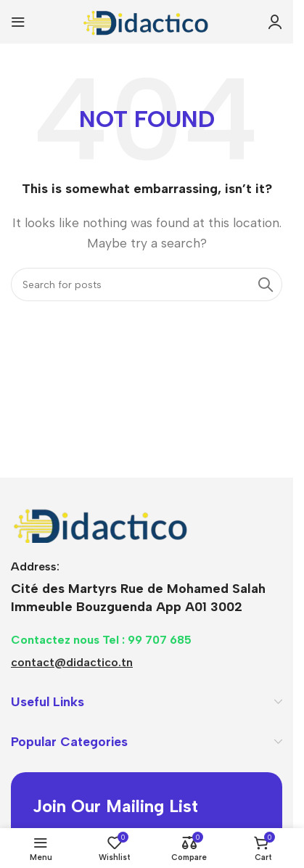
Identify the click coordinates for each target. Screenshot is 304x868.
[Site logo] (147, 21)
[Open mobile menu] (18, 22)
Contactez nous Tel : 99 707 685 (101, 640)
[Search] (147, 284)
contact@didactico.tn (72, 662)
